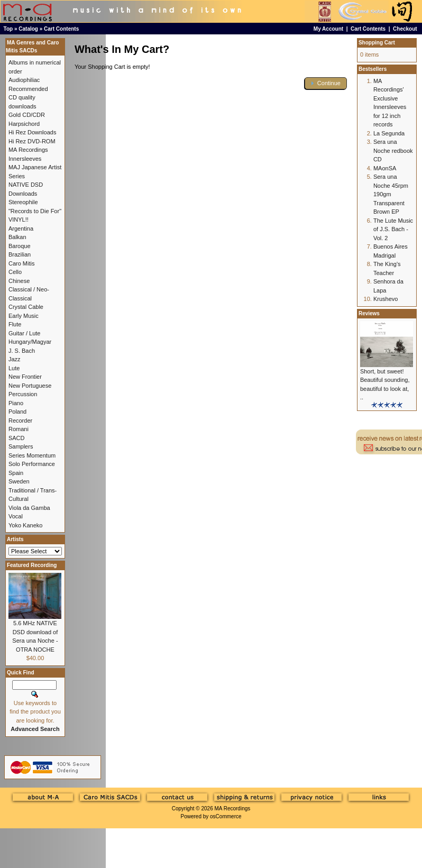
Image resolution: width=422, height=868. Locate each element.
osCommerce (226, 816)
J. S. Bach (22, 351)
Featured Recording (32, 565)
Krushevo (386, 299)
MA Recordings (232, 808)
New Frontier (25, 377)
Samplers (21, 446)
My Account (328, 29)
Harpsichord (24, 124)
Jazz (15, 359)
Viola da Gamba (29, 508)
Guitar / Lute (25, 333)
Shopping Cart (377, 43)
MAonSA (385, 168)
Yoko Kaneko (25, 525)
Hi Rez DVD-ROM (32, 141)
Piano (16, 403)
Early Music (24, 316)
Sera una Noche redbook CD (393, 150)
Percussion (23, 394)
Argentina (21, 229)
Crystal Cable (26, 307)
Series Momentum (32, 455)
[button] (326, 83)
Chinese (19, 281)
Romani (19, 429)
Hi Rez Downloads (32, 132)
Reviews (369, 313)
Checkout (405, 29)
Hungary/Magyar (30, 342)
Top (8, 29)
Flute (15, 324)
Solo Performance (32, 464)
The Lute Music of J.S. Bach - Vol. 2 (393, 229)
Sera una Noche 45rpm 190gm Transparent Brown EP (391, 194)
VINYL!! (19, 220)
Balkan (17, 237)
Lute (14, 368)
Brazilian (20, 254)
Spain (16, 473)
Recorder (20, 421)
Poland (17, 412)
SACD (17, 438)
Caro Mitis (22, 263)
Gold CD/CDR (27, 115)
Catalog (28, 29)
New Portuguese (30, 386)
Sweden (19, 481)
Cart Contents (61, 29)
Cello (15, 272)
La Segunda (389, 133)
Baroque (20, 246)
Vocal (16, 516)
